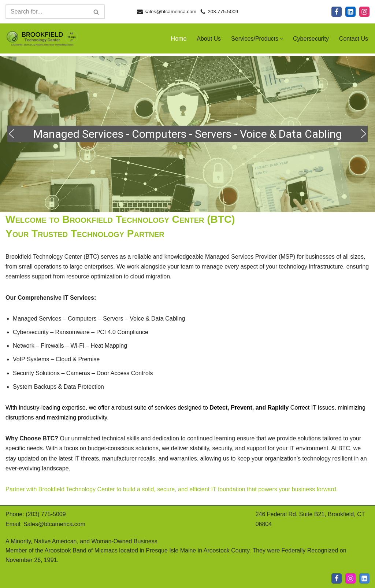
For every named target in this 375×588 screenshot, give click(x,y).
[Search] (47, 12)
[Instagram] (364, 12)
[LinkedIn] (350, 12)
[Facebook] (337, 12)
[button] (281, 39)
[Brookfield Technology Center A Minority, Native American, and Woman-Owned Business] (42, 38)
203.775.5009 (223, 12)
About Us (209, 39)
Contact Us (354, 39)
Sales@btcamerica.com (54, 524)
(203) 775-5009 (46, 514)
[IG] (350, 578)
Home (179, 39)
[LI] (364, 578)
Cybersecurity (311, 39)
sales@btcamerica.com (170, 12)
